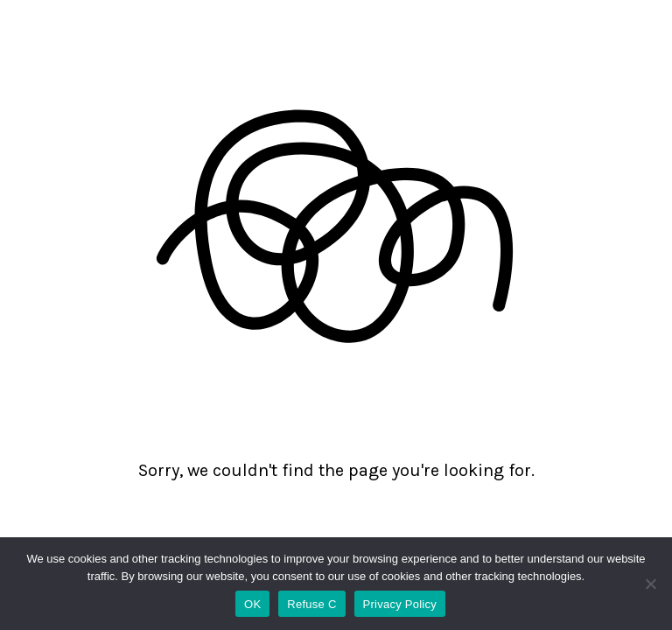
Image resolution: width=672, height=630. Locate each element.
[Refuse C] (650, 584)
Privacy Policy (400, 604)
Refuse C (311, 604)
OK (252, 604)
